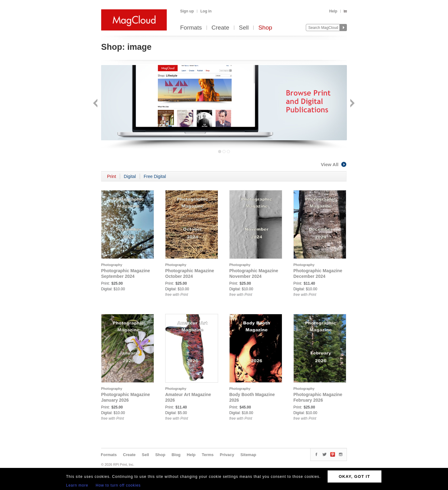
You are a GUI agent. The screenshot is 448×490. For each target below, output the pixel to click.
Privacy (227, 455)
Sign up (187, 11)
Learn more (77, 485)
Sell (244, 28)
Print (112, 176)
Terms (208, 455)
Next (352, 104)
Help (333, 11)
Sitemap (248, 455)
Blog (176, 455)
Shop (265, 28)
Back (96, 104)
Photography (112, 265)
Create (220, 28)
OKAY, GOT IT (355, 476)
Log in (206, 11)
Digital (130, 176)
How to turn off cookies (118, 485)
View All (334, 164)
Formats (191, 28)
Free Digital (155, 176)
